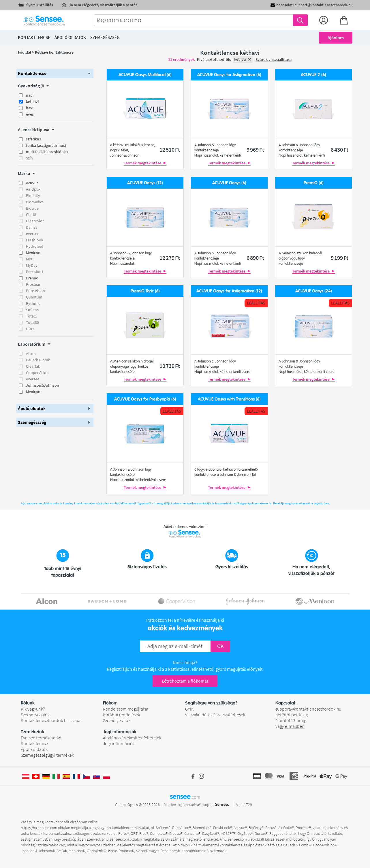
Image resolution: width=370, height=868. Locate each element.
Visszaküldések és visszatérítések (215, 715)
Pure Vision (35, 291)
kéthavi (32, 102)
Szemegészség (105, 37)
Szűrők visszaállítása (274, 59)
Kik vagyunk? (33, 709)
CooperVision (37, 373)
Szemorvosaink (35, 715)
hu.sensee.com (117, 839)
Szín (29, 158)
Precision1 (35, 272)
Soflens (32, 310)
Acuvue (32, 183)
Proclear (33, 284)
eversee (33, 234)
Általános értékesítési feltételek (132, 738)
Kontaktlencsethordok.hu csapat (51, 720)
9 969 (255, 150)
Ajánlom (336, 37)
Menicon (33, 253)
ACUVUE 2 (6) (313, 75)
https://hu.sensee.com (39, 828)
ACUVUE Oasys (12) (145, 183)
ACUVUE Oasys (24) (314, 291)
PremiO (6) (314, 183)
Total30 (32, 322)
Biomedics (35, 202)
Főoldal (25, 52)
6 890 (255, 258)
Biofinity (33, 196)
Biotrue (32, 208)
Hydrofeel (34, 246)
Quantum (34, 297)
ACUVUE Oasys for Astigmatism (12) (229, 291)
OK (220, 646)
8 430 (340, 150)
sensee (185, 796)
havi (30, 108)
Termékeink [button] (32, 732)
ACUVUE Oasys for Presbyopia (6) (145, 399)
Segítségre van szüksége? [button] (211, 703)
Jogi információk (119, 743)
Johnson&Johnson (43, 385)
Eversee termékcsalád (41, 738)
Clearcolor (35, 221)
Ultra (30, 329)
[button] (55, 73)
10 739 (170, 366)
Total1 (31, 316)
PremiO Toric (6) (145, 291)
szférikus (33, 139)
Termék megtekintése (145, 163)
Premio (32, 278)
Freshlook (35, 240)
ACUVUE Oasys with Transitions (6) (229, 399)
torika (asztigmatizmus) (46, 145)
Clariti (31, 215)
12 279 (170, 258)
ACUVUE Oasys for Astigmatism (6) (229, 75)
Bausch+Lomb (38, 360)
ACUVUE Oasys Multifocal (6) (145, 75)
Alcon (31, 354)
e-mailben (295, 726)
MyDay (32, 265)
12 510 (170, 150)
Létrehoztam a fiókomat (185, 681)
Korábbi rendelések (121, 715)
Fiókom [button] (110, 703)
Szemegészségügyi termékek (47, 755)
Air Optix (33, 189)
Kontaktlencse (34, 743)
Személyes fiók (117, 720)
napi (30, 95)
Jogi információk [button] (120, 732)
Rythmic (33, 303)
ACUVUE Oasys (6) (229, 183)
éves (30, 114)
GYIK (189, 709)
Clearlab (33, 366)
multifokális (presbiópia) (47, 152)
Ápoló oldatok (34, 749)
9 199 (340, 258)
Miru (30, 259)
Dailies (32, 227)
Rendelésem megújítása (126, 709)
